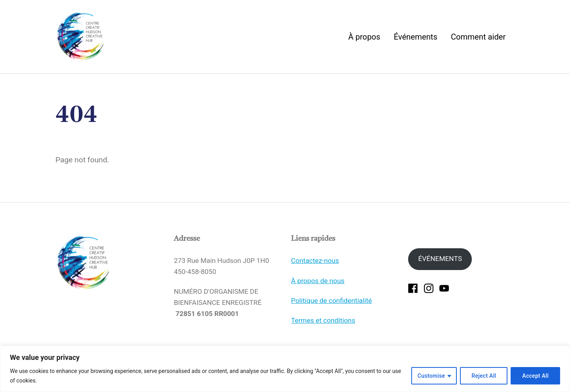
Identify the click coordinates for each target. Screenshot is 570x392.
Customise (431, 376)
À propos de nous (318, 287)
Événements (416, 40)
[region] (285, 369)
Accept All (535, 376)
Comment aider (478, 40)
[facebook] (413, 295)
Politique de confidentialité (331, 308)
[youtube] (444, 295)
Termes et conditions (323, 327)
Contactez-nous (315, 268)
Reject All (484, 376)
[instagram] (429, 295)
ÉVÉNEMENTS (440, 266)
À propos (364, 40)
